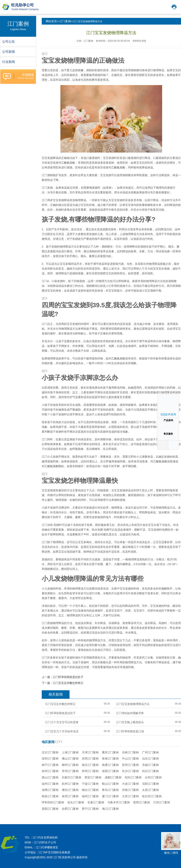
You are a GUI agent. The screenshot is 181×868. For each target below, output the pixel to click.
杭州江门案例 (70, 784)
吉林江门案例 (130, 752)
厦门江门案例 (110, 796)
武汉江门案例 (150, 771)
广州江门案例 (150, 752)
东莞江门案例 (90, 759)
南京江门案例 (90, 765)
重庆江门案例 (110, 752)
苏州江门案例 (130, 765)
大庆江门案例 (130, 796)
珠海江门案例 (110, 759)
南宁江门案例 (50, 765)
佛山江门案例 (70, 759)
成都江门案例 (113, 777)
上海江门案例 (70, 752)
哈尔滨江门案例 (152, 796)
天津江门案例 (90, 752)
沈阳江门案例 (150, 784)
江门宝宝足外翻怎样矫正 (68, 683)
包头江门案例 (76, 802)
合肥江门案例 (70, 809)
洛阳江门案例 (110, 771)
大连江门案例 (130, 784)
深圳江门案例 (50, 759)
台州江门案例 (153, 777)
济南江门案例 (130, 790)
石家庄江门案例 (72, 777)
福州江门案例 (90, 796)
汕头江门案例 (150, 759)
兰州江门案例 (162, 802)
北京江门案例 (50, 752)
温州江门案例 (50, 784)
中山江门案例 (130, 759)
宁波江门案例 (90, 784)
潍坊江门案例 (70, 790)
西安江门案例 (93, 777)
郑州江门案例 (90, 771)
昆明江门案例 (141, 802)
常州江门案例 (70, 771)
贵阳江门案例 (50, 809)
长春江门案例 (96, 802)
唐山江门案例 (50, 777)
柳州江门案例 (70, 765)
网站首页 (51, 21)
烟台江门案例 (90, 790)
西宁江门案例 (90, 809)
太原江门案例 (150, 790)
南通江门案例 (110, 765)
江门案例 (65, 21)
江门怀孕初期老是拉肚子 (68, 677)
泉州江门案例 (70, 796)
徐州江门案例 (50, 771)
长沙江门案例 (130, 771)
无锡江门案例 (150, 765)
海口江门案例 (110, 809)
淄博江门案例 (50, 790)
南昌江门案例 (50, 796)
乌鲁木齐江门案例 (119, 802)
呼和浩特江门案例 (53, 802)
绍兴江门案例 (133, 777)
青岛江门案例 (110, 790)
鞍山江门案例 (110, 784)
